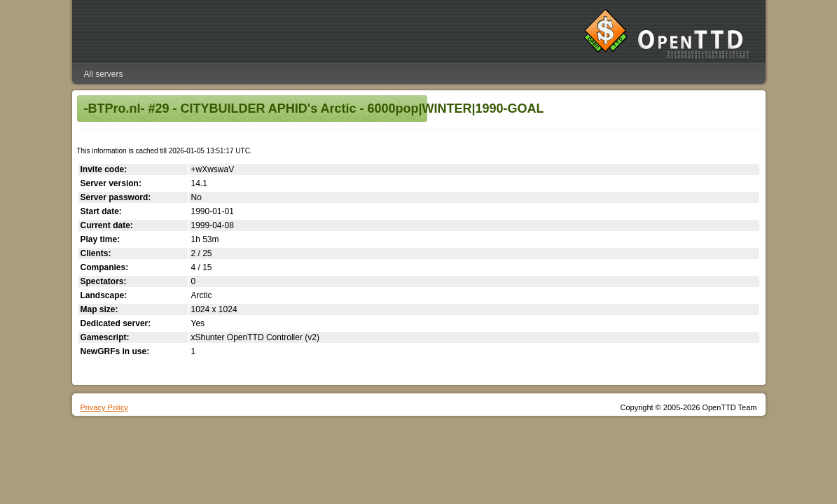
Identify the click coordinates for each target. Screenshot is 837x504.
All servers (104, 74)
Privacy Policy (104, 407)
